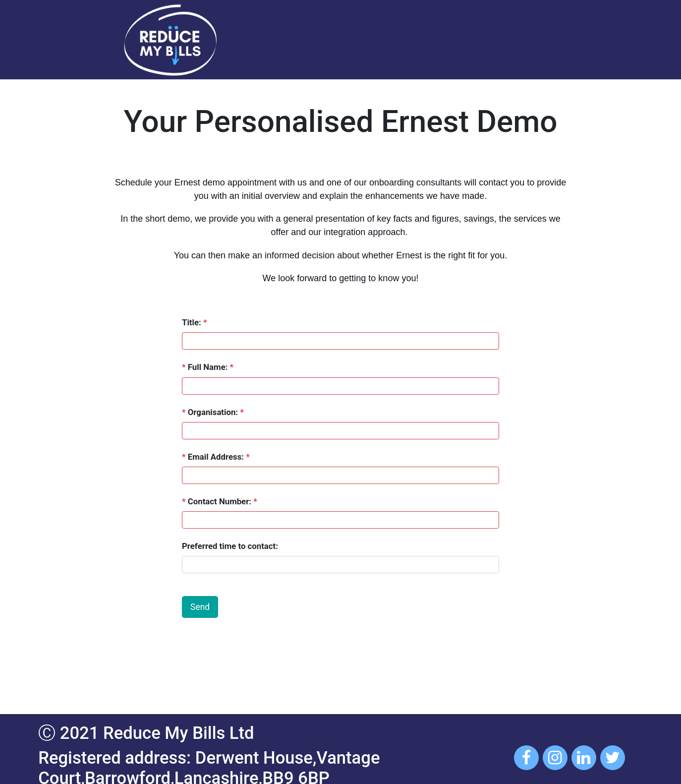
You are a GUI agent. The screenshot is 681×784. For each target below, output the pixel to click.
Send (200, 607)
